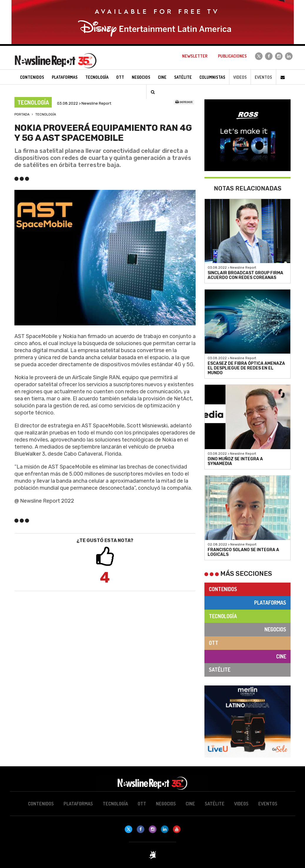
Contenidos (223, 589)
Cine (281, 656)
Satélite (220, 670)
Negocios (275, 629)
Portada (22, 114)
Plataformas (270, 603)
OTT (214, 643)
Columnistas (212, 77)
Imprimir (184, 102)
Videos (240, 77)
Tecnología (46, 114)
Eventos (263, 77)
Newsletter (195, 56)
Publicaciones (232, 56)
